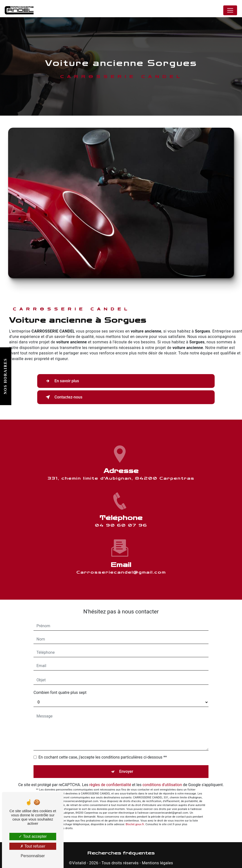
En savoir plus (61, 381)
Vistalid (79, 863)
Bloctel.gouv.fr (135, 824)
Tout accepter (33, 836)
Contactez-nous (63, 397)
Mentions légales (157, 863)
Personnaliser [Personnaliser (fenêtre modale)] (33, 856)
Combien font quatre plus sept (60, 693)
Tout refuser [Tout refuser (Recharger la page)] (33, 846)
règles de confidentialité (110, 785)
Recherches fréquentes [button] (121, 853)
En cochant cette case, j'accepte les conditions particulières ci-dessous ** (103, 757)
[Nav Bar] (230, 10)
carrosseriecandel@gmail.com (121, 555)
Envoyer (126, 771)
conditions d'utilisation (162, 785)
